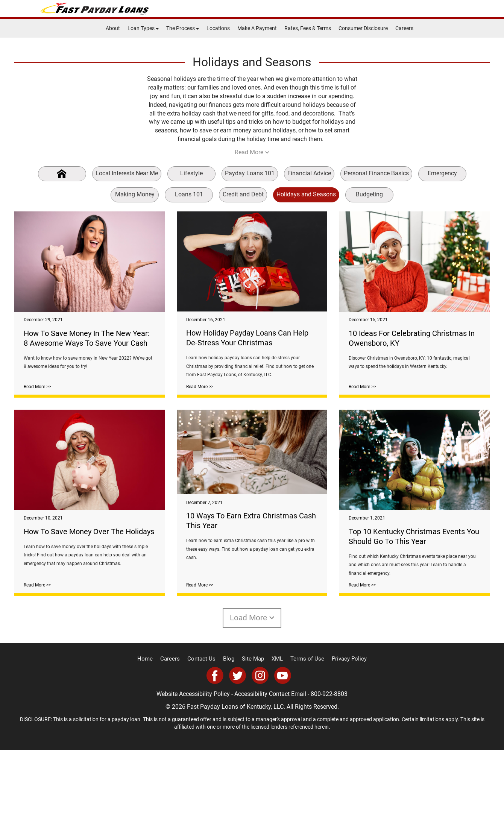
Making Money (135, 194)
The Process (183, 28)
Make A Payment (257, 28)
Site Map (254, 744)
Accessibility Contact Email (270, 779)
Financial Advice (309, 173)
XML (277, 744)
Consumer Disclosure (363, 28)
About (113, 28)
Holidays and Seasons (306, 194)
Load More (252, 702)
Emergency (442, 173)
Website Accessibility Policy (193, 779)
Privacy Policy (343, 744)
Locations (218, 28)
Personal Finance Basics (376, 173)
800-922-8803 (329, 779)
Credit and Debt (243, 194)
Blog (231, 744)
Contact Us (205, 744)
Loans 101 (189, 194)
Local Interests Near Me (127, 173)
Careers (404, 28)
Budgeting (369, 194)
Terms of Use (305, 744)
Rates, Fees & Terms (308, 28)
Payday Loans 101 (250, 173)
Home (152, 744)
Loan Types (143, 28)
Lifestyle (191, 173)
